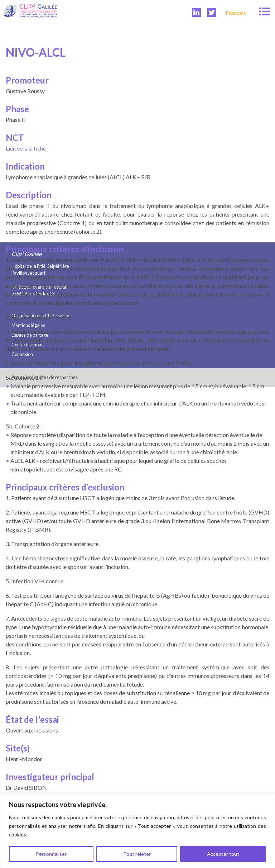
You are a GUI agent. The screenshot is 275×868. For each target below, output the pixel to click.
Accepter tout (223, 854)
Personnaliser (51, 854)
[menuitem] (236, 13)
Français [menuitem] (236, 13)
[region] (137, 831)
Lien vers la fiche (26, 148)
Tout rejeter (137, 854)
